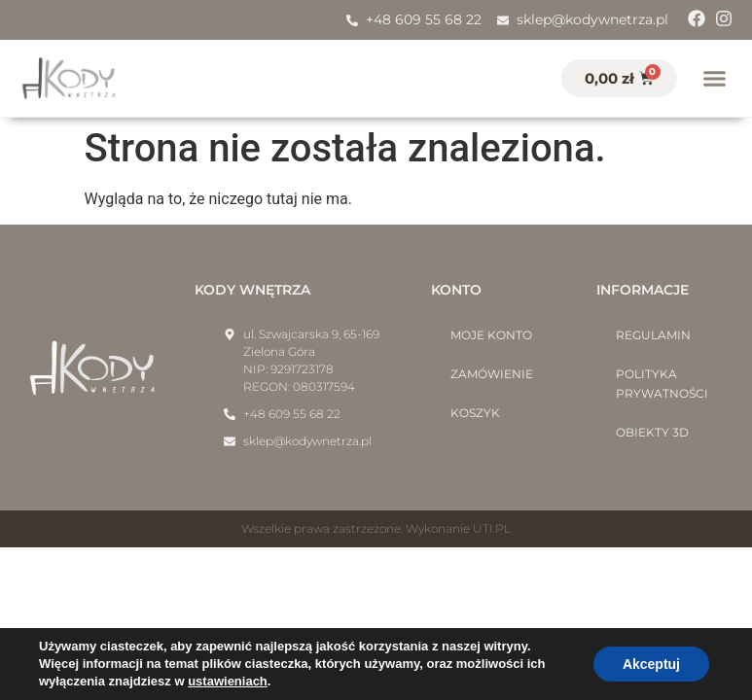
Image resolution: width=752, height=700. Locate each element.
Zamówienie (492, 374)
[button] (715, 79)
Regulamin (653, 335)
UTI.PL (492, 528)
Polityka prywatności (662, 384)
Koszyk (475, 413)
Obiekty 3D (652, 432)
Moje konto (491, 335)
